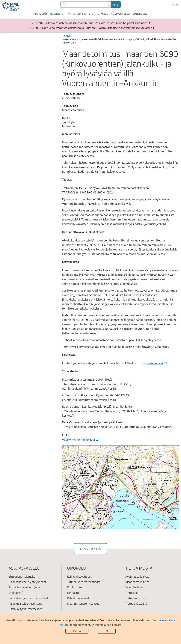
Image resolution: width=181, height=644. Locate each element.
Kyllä (77, 631)
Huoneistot (57, 14)
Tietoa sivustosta (136, 598)
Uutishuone (140, 14)
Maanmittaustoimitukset (83, 604)
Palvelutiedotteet (78, 598)
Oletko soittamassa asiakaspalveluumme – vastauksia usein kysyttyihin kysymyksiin (97, 28)
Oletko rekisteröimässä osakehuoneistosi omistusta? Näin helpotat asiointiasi (97, 23)
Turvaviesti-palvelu (21, 587)
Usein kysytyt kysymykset (25, 609)
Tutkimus (102, 14)
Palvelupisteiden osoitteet (25, 604)
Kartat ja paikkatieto (80, 14)
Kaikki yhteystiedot (79, 577)
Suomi (176, 4)
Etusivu (67, 36)
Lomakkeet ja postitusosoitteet (28, 598)
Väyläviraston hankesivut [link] (81, 439)
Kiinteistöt (40, 14)
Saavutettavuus (136, 587)
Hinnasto (73, 593)
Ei (107, 631)
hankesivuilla (156, 363)
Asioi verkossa (120, 14)
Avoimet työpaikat (137, 577)
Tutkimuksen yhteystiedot (84, 582)
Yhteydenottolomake (22, 577)
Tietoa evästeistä (136, 604)
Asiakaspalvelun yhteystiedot (27, 582)
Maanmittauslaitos (137, 582)
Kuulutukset (75, 587)
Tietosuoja (132, 593)
